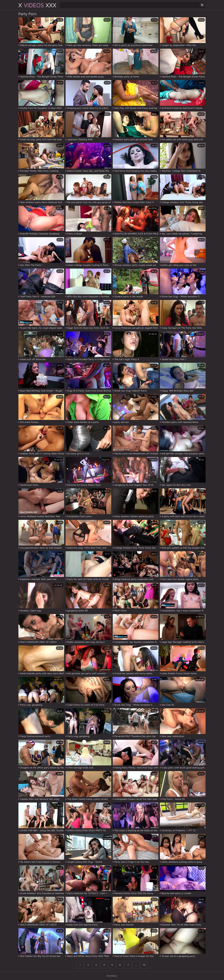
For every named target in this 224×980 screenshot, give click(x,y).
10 (144, 965)
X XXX (37, 5)
